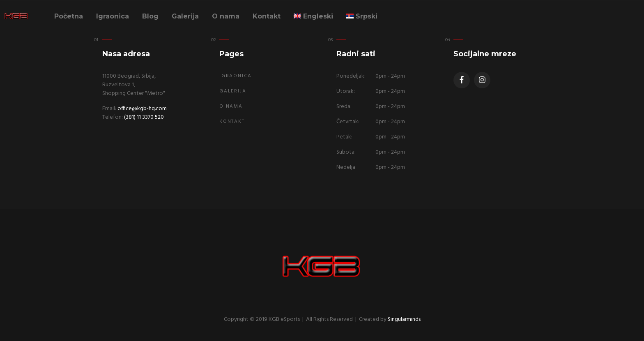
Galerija (185, 16)
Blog (150, 16)
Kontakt (267, 16)
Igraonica (113, 16)
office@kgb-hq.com (142, 109)
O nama (226, 16)
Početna (69, 16)
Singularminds (404, 319)
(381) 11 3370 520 (144, 117)
